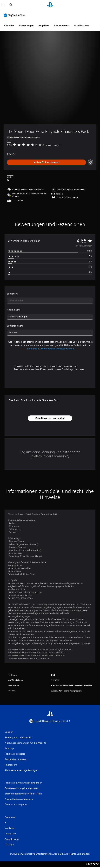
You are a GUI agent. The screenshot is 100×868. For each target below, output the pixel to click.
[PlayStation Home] (50, 5)
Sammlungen (26, 25)
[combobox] (50, 301)
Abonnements (62, 25)
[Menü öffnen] (4, 5)
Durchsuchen (82, 25)
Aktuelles (9, 25)
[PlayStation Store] (15, 15)
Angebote (44, 25)
